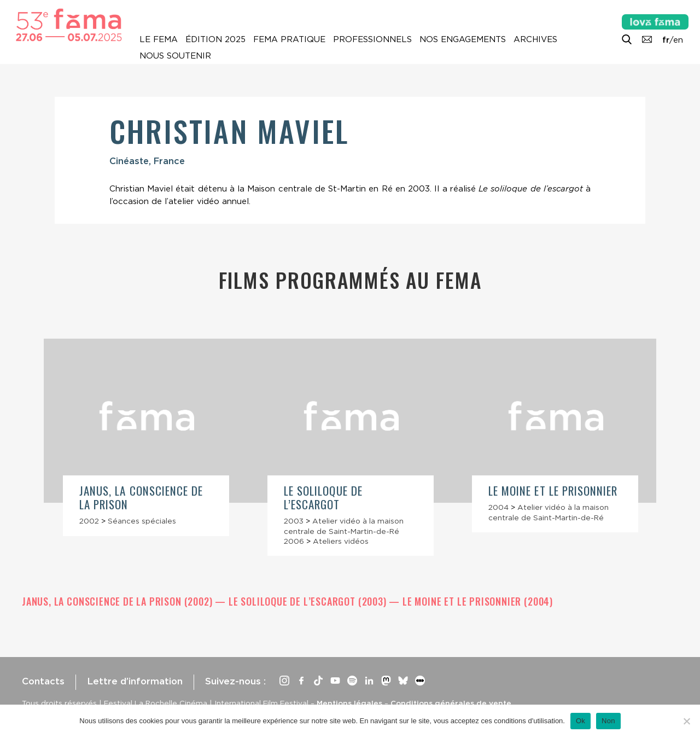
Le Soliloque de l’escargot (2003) (309, 601)
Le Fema (159, 39)
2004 (498, 507)
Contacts (43, 681)
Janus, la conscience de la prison (141, 497)
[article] (146, 437)
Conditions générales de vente (451, 703)
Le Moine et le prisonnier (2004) (478, 601)
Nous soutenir (175, 56)
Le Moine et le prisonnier (553, 490)
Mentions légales (349, 703)
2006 (294, 541)
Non (608, 721)
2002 (89, 521)
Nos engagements (463, 39)
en (678, 40)
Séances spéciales (142, 521)
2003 (294, 521)
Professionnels (372, 39)
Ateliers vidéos (341, 541)
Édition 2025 (215, 39)
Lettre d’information (135, 681)
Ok (581, 721)
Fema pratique (289, 39)
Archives (535, 39)
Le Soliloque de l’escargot (323, 497)
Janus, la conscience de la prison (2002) (118, 601)
